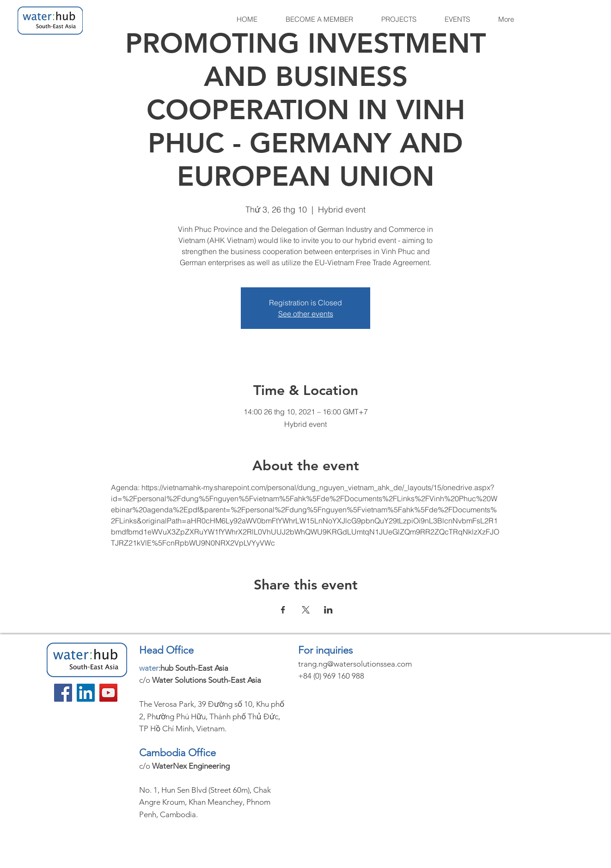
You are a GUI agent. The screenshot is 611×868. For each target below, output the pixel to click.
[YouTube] (108, 693)
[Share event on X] (306, 610)
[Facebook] (63, 693)
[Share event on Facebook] (283, 610)
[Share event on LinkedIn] (328, 610)
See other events (306, 314)
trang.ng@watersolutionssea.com (355, 664)
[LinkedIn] (86, 693)
